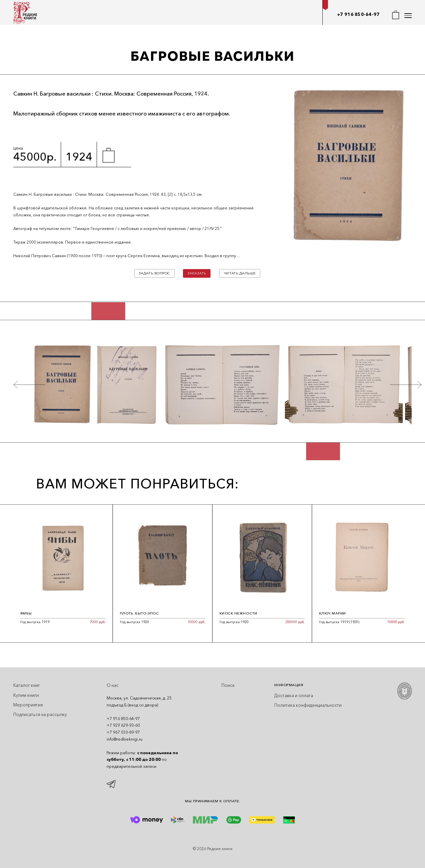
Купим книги (26, 695)
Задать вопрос (154, 273)
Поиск (228, 685)
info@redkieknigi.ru (125, 739)
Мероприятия (28, 705)
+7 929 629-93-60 (123, 725)
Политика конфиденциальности (308, 705)
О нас (113, 685)
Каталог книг (27, 685)
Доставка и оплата (294, 695)
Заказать (197, 273)
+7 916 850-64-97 (358, 14)
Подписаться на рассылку (40, 714)
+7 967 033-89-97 (123, 732)
